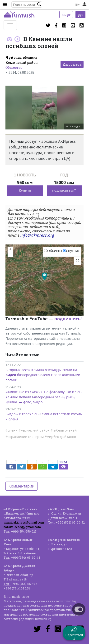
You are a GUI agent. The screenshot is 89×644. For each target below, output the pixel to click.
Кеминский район (22, 62)
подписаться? (64, 190)
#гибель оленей (64, 430)
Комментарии (21, 486)
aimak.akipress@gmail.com (24, 522)
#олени (12, 430)
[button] (39, 5)
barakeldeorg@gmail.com (22, 527)
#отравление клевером (25, 437)
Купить (25, 190)
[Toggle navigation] (10, 25)
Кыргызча (72, 64)
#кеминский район (34, 430)
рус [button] (80, 15)
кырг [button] (66, 15)
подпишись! (68, 319)
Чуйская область (21, 57)
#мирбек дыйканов (60, 437)
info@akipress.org (37, 235)
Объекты (53, 251)
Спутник (71, 251)
